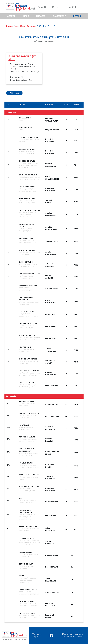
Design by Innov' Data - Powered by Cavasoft (73, 635)
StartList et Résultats (26, 26)
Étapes (77, 16)
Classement (59, 16)
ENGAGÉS (41, 16)
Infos (26, 16)
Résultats (14, 93)
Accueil (11, 16)
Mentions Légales (37, 635)
